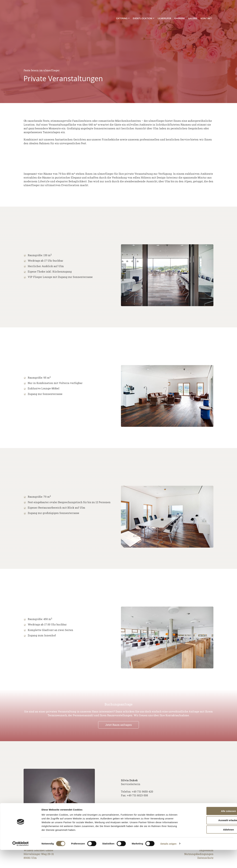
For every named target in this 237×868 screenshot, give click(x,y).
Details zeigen (168, 862)
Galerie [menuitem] (193, 8)
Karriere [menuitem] (180, 8)
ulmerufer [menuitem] (164, 8)
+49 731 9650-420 (142, 792)
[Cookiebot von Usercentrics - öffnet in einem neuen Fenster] (21, 862)
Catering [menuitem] (122, 8)
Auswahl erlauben (211, 838)
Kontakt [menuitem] (206, 8)
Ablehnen (211, 848)
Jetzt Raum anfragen (118, 725)
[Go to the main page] (40, 8)
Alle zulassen (210, 829)
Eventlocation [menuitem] (142, 8)
